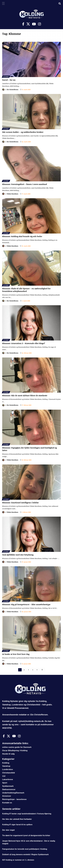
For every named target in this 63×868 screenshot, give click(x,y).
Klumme (6, 77)
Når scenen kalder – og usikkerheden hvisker (23, 132)
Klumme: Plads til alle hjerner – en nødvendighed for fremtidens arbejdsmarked (26, 290)
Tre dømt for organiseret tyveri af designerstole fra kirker (26, 835)
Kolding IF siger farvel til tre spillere (17, 825)
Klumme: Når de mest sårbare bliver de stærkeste (25, 395)
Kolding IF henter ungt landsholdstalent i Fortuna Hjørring (27, 814)
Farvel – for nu (9, 80)
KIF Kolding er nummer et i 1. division (18, 860)
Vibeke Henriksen (13, 194)
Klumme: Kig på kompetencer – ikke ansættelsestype (26, 604)
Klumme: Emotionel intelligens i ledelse (20, 503)
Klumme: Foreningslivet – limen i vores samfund (25, 184)
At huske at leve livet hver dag (16, 654)
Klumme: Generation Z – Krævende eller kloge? (24, 343)
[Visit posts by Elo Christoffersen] (3, 90)
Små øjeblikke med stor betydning (18, 555)
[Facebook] (23, 24)
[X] (28, 24)
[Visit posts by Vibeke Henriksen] (3, 194)
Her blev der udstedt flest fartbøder (17, 819)
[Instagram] (39, 24)
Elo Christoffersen (13, 90)
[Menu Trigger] (3, 3)
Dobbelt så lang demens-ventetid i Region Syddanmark (25, 854)
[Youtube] (34, 24)
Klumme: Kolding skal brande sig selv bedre (22, 236)
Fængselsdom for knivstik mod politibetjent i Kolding (25, 849)
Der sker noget (8, 830)
